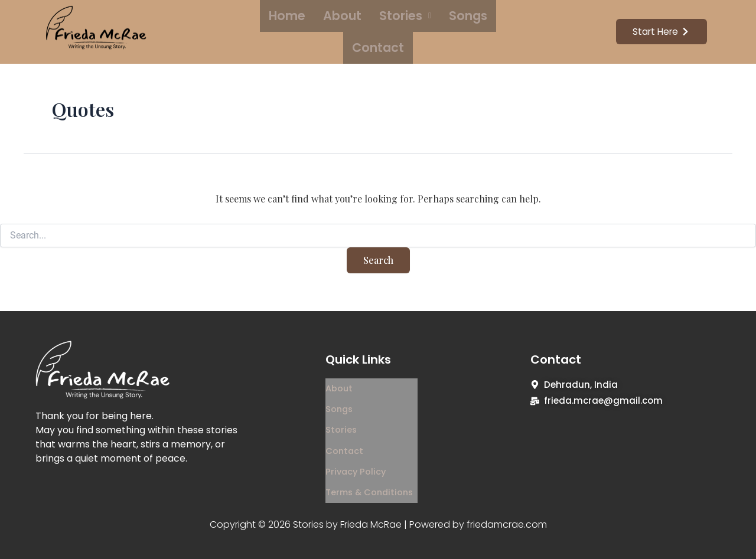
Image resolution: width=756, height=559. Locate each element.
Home (273, 30)
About (319, 30)
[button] (372, 31)
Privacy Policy (357, 450)
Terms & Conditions (372, 466)
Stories (341, 416)
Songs (425, 30)
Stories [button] (372, 30)
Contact (478, 30)
